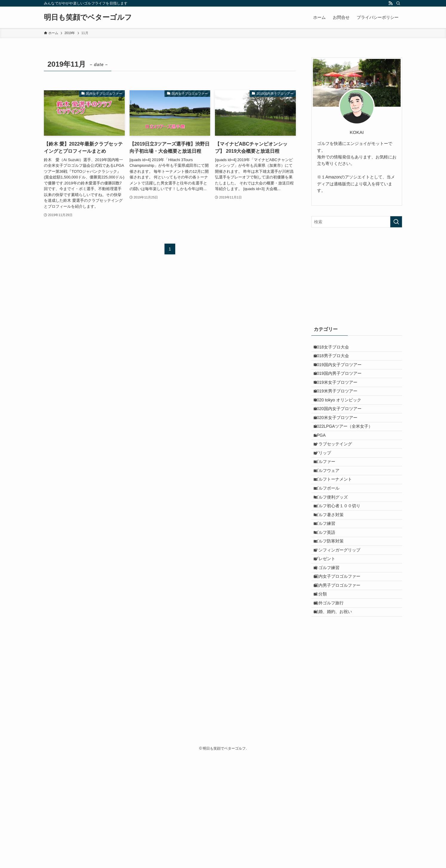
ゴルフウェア (331, 523)
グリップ (327, 498)
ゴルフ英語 (329, 610)
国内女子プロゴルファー (342, 672)
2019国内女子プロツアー (342, 374)
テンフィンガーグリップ (342, 635)
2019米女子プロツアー (340, 398)
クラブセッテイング (338, 485)
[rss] (390, 3)
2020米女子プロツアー (340, 448)
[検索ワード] (357, 222)
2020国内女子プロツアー (342, 436)
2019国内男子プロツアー (342, 386)
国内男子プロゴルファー (342, 684)
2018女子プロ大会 (336, 349)
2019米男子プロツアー (340, 411)
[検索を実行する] (396, 222)
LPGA (324, 473)
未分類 (325, 697)
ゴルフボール (331, 548)
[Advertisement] (357, 275)
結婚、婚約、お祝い (338, 722)
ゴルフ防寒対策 (333, 622)
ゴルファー (329, 510)
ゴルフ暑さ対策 (333, 585)
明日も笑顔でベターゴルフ (88, 17)
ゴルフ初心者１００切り (342, 572)
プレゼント (329, 647)
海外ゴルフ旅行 (333, 709)
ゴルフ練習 (329, 597)
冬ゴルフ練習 (331, 659)
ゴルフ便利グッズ (336, 560)
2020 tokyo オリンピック (342, 423)
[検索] (398, 3)
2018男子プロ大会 (336, 361)
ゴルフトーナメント (338, 535)
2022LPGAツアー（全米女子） (348, 461)
